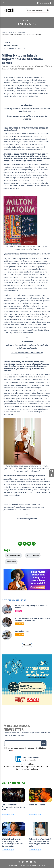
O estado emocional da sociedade (27, 353)
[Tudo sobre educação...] (36, 10)
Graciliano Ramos (13, 555)
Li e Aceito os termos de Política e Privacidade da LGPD (27, 749)
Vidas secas (11, 562)
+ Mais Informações (8, 814)
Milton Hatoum (33, 555)
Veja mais (27, 645)
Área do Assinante (45, 3)
